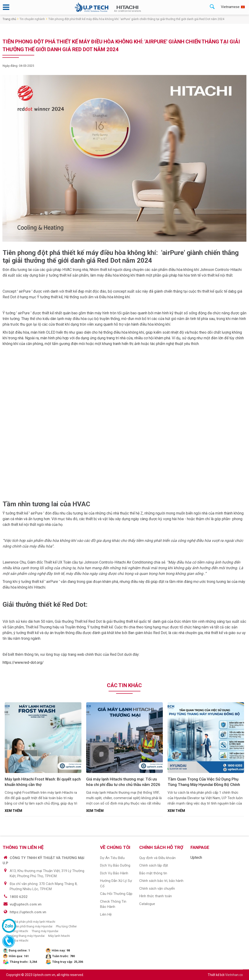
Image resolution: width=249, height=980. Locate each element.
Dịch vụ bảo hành (114, 873)
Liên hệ (106, 914)
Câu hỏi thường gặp (116, 894)
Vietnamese (230, 7)
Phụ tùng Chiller (66, 926)
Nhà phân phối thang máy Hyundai (29, 926)
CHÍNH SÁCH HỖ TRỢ (161, 847)
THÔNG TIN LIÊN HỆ (23, 847)
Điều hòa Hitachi (17, 941)
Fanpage (200, 847)
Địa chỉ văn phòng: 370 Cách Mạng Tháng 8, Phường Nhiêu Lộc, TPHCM (44, 887)
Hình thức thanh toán (156, 896)
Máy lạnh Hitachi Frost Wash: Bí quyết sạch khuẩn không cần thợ (43, 782)
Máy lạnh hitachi (59, 936)
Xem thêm (13, 811)
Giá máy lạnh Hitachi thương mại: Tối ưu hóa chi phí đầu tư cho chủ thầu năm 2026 (123, 782)
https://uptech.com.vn (28, 912)
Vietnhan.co (234, 975)
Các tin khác (124, 685)
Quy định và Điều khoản (157, 858)
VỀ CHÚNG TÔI (115, 847)
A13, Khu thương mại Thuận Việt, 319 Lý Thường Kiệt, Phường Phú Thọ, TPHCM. (47, 874)
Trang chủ (9, 19)
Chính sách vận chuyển (157, 889)
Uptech (196, 857)
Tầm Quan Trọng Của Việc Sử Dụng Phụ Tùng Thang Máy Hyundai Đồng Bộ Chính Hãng (204, 783)
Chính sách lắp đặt (154, 865)
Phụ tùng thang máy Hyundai (25, 936)
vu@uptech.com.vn (26, 904)
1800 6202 (19, 897)
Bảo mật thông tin (153, 873)
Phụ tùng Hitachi (17, 931)
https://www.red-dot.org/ (24, 662)
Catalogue (147, 904)
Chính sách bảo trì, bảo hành (161, 881)
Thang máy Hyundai (45, 931)
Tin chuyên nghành (32, 19)
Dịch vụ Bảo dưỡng (115, 865)
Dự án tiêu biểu (112, 858)
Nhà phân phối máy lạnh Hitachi (34, 922)
